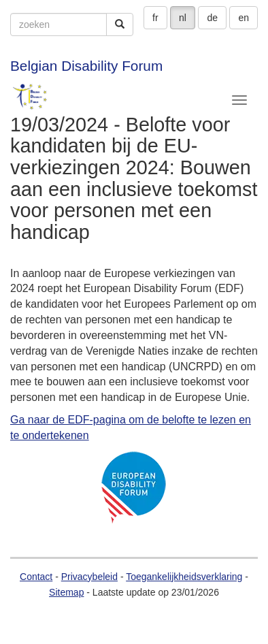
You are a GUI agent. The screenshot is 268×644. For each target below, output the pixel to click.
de (212, 18)
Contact (36, 577)
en (244, 18)
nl (183, 18)
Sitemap (66, 592)
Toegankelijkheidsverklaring (184, 577)
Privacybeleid (89, 577)
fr (155, 18)
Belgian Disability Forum (86, 66)
